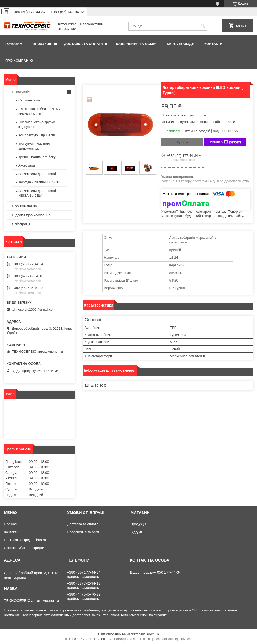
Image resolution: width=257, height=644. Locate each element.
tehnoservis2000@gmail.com (34, 310)
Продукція (42, 44)
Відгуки (136, 532)
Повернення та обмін (135, 44)
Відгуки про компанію (31, 215)
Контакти (213, 44)
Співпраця (21, 224)
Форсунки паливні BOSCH (39, 182)
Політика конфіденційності (25, 540)
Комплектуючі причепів (37, 135)
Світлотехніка (29, 100)
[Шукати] (203, 26)
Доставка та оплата (84, 44)
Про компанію (19, 61)
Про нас (10, 524)
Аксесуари (27, 165)
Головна (14, 44)
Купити (182, 142)
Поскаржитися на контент (133, 639)
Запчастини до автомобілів (40, 174)
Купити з (225, 142)
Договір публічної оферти (24, 548)
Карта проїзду (180, 44)
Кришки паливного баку (37, 157)
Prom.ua (153, 634)
